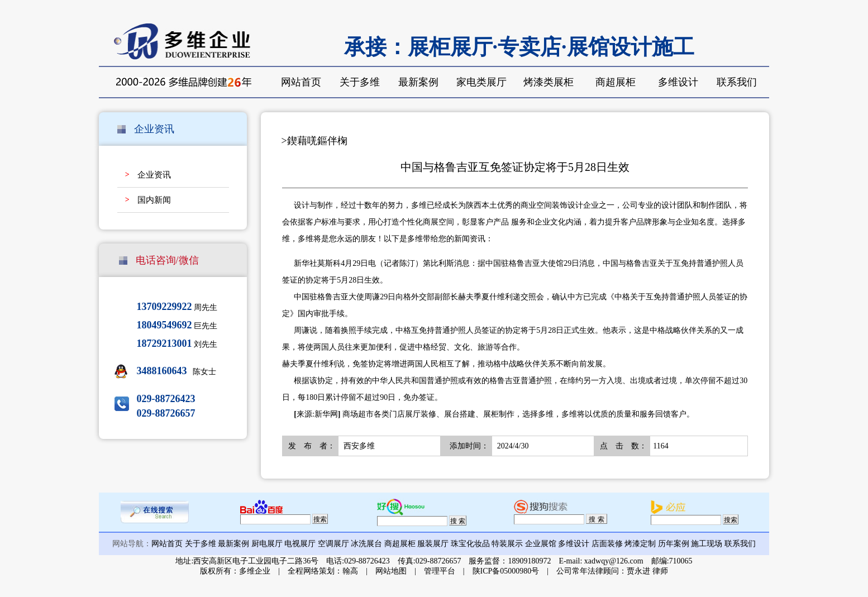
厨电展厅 (267, 544)
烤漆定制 (640, 544)
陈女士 (177, 372)
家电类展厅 (481, 82)
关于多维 (360, 82)
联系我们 (737, 82)
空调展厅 (333, 544)
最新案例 (418, 82)
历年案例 (674, 544)
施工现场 (707, 544)
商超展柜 (616, 82)
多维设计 (678, 82)
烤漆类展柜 (549, 82)
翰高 (350, 571)
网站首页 (301, 82)
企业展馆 (541, 544)
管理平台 (440, 571)
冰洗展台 (366, 544)
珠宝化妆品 (470, 544)
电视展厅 (300, 544)
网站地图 (391, 571)
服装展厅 (433, 544)
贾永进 (638, 571)
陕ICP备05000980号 (506, 571)
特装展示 (507, 544)
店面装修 (607, 544)
